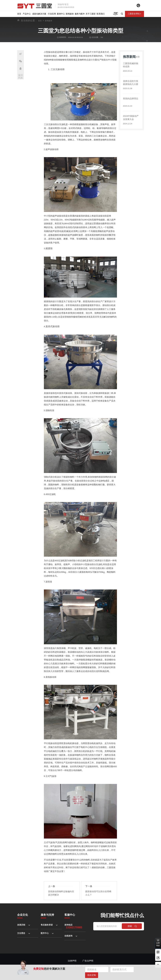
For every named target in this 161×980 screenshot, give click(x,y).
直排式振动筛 (52, 326)
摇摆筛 (49, 248)
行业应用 (52, 14)
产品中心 (27, 14)
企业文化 (23, 914)
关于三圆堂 (91, 14)
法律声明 (72, 960)
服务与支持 (47, 914)
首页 (19, 14)
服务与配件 (80, 14)
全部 (137, 60)
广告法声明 (88, 960)
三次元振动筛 (57, 69)
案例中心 (61, 14)
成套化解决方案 (39, 14)
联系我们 (101, 14)
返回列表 (21, 77)
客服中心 (70, 914)
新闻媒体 (70, 14)
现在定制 (92, 975)
